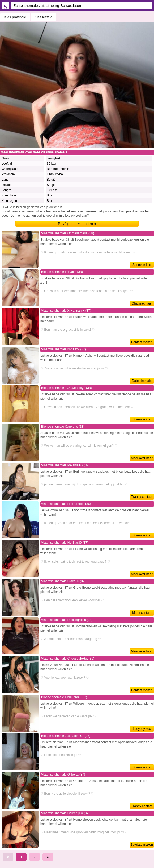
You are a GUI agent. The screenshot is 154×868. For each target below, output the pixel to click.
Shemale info (142, 265)
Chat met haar (142, 303)
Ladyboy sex (142, 729)
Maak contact (142, 613)
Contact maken (142, 342)
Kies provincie (15, 17)
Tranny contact (142, 497)
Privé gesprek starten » (77, 224)
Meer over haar (142, 458)
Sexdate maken (142, 845)
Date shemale (142, 381)
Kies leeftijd (43, 17)
